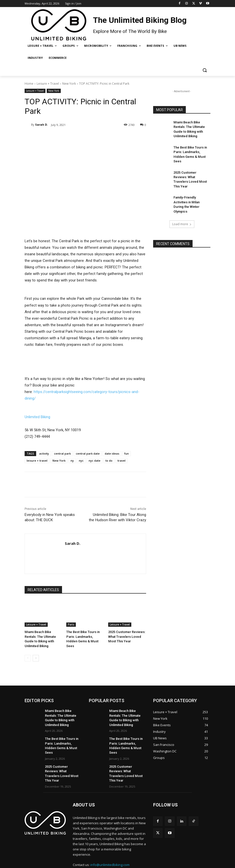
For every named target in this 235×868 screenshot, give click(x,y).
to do (109, 461)
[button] (204, 70)
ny (72, 461)
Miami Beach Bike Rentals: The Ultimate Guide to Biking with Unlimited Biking (44, 636)
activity (44, 453)
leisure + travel (37, 461)
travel (122, 461)
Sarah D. (41, 125)
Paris (71, 624)
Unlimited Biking (37, 417)
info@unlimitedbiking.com (110, 845)
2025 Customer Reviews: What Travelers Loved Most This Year (127, 636)
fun (127, 453)
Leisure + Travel (48, 84)
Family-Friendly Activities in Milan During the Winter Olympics (191, 188)
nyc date (95, 461)
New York (69, 84)
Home (29, 84)
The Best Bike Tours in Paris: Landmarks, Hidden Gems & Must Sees (84, 636)
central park (62, 453)
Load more (182, 205)
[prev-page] (28, 652)
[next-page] (36, 652)
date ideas (112, 453)
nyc (81, 461)
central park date (88, 453)
